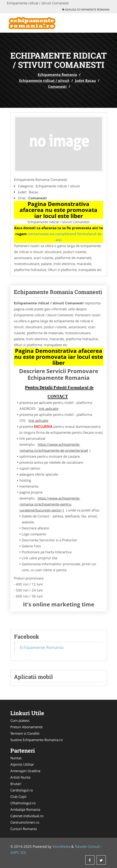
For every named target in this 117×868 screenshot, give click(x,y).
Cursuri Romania (24, 829)
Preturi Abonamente (26, 727)
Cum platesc (20, 720)
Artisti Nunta (20, 777)
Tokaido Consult (87, 846)
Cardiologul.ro (22, 790)
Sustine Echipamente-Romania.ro (37, 740)
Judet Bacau (85, 80)
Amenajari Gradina (25, 771)
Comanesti (57, 86)
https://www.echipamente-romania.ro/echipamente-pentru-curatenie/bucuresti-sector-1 (50, 504)
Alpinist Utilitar (22, 764)
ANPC (15, 852)
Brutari (16, 784)
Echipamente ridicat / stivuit (44, 80)
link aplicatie (49, 408)
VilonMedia (61, 846)
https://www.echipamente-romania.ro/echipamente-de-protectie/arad (54, 447)
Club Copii (18, 797)
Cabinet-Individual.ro (27, 816)
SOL (23, 852)
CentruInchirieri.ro (25, 822)
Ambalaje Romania (25, 809)
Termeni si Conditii (25, 733)
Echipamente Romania (57, 74)
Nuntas (16, 758)
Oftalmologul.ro (23, 803)
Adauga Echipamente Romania (86, 10)
